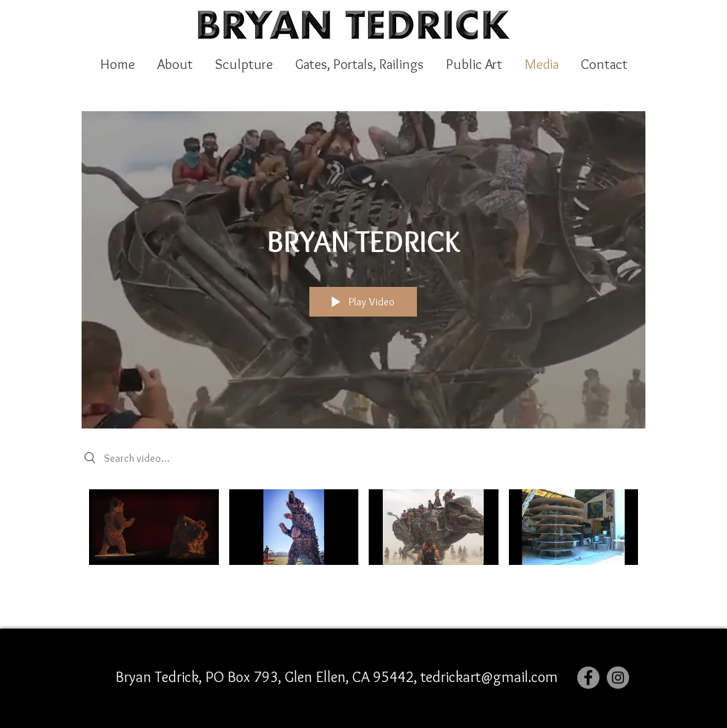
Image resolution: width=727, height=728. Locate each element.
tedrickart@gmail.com (489, 677)
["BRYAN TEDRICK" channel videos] (363, 542)
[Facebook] (588, 678)
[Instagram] (618, 678)
